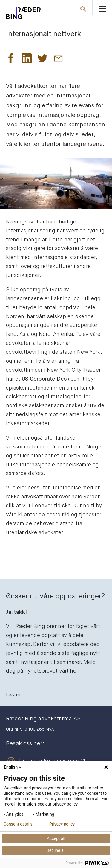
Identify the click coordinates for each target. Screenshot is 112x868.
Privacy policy (62, 824)
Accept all (56, 838)
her (74, 671)
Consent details (18, 824)
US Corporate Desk (45, 379)
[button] (11, 60)
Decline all (56, 850)
